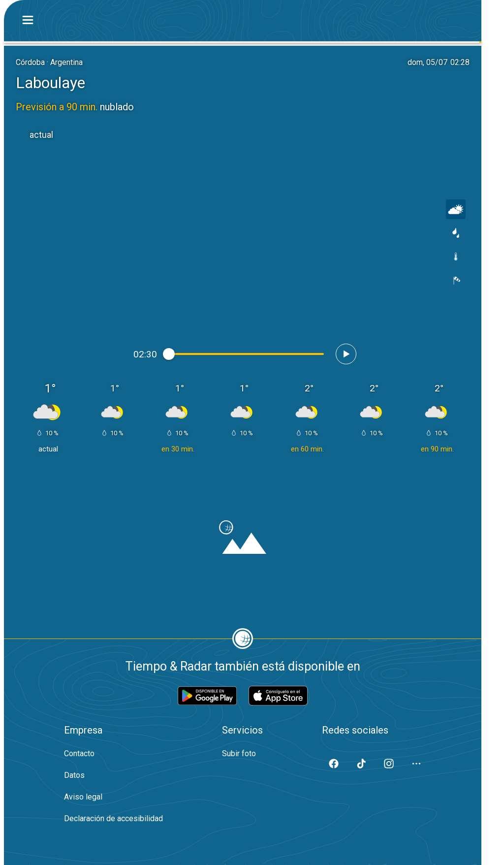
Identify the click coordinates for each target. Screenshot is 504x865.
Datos (74, 775)
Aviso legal (83, 797)
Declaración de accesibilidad (113, 818)
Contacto (79, 753)
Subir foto (239, 753)
